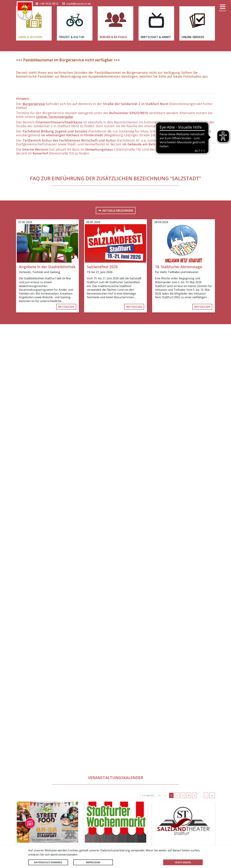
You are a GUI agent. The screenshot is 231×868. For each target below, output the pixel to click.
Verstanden (183, 862)
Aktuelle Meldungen (118, 328)
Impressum (93, 862)
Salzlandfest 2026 (102, 384)
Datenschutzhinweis (48, 862)
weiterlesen (66, 424)
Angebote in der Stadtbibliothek (47, 384)
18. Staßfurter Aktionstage (178, 384)
